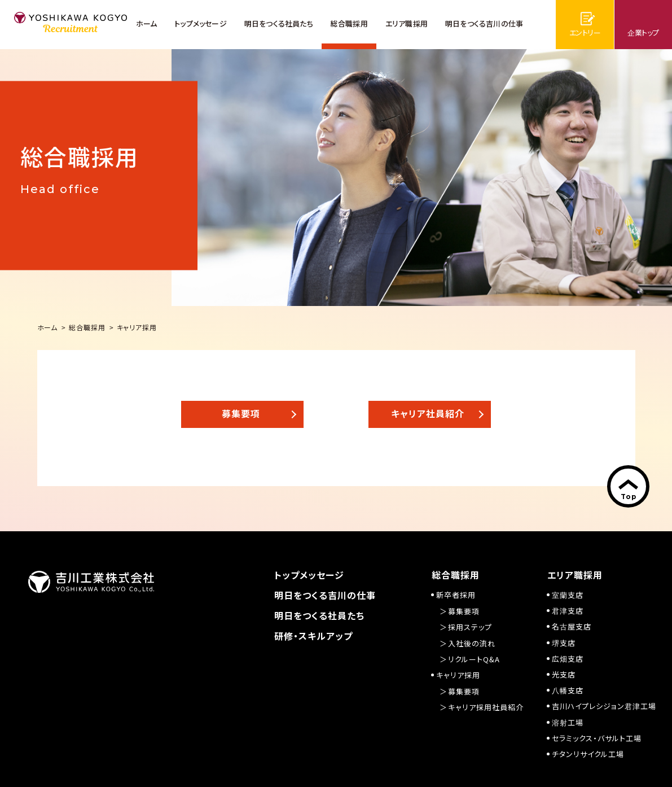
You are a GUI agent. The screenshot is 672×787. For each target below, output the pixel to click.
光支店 (564, 674)
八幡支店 (568, 690)
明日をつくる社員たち (319, 615)
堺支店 (564, 643)
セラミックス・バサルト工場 (597, 738)
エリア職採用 (575, 575)
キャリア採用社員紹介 (486, 707)
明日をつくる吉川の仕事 (325, 595)
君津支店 (568, 611)
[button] (242, 414)
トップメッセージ (309, 575)
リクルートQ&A (474, 659)
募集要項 (464, 611)
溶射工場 (568, 722)
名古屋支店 (572, 626)
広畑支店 (568, 659)
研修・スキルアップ (313, 636)
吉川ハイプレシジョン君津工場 (604, 706)
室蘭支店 (568, 595)
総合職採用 (456, 575)
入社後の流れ (472, 643)
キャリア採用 (458, 675)
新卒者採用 (456, 595)
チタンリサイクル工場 (588, 754)
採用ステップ (470, 627)
